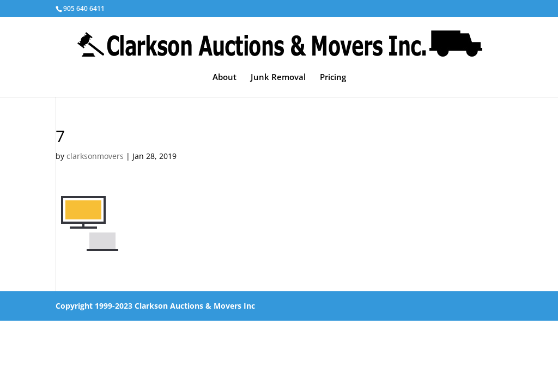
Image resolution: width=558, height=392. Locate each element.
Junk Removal (278, 78)
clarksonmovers (95, 156)
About (225, 78)
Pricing (333, 78)
